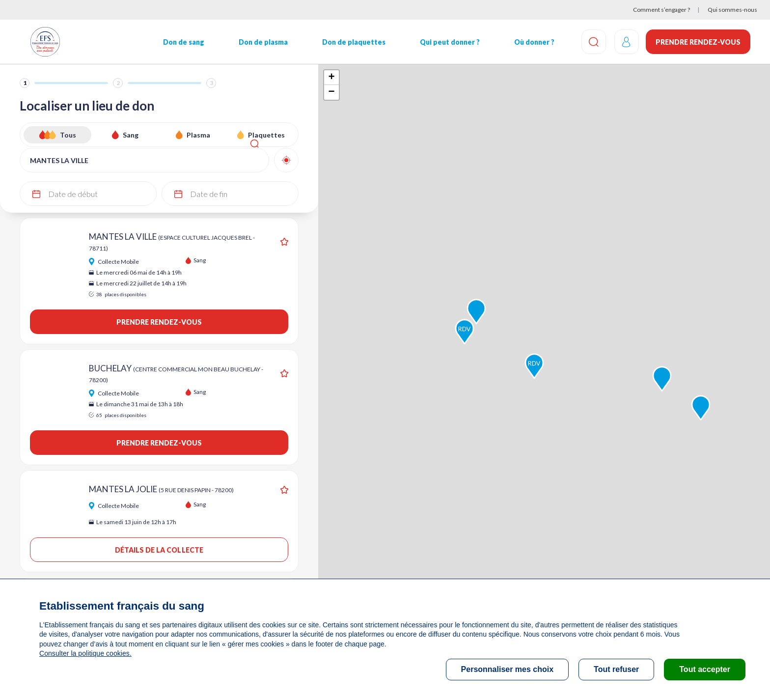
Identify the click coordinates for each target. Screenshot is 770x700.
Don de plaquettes (351, 42)
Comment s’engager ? (661, 10)
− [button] (331, 92)
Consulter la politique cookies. (85, 653)
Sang (131, 135)
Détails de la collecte (159, 550)
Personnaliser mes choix (508, 669)
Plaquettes (266, 135)
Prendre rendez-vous (698, 42)
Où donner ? (530, 42)
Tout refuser (616, 669)
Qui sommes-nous (732, 10)
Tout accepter (705, 669)
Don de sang (182, 42)
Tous (68, 135)
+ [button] (331, 78)
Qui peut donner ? (446, 42)
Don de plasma (261, 42)
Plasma (198, 135)
